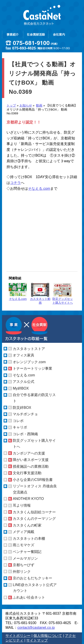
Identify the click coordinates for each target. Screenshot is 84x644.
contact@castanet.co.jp (36, 628)
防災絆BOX (22, 408)
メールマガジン (25, 558)
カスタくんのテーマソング (34, 519)
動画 (39, 106)
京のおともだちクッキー (32, 578)
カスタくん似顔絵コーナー (34, 512)
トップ (11, 106)
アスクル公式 (24, 382)
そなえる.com (39, 189)
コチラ (15, 183)
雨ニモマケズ (24, 545)
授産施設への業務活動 (31, 466)
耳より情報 (22, 505)
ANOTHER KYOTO (28, 499)
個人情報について (48, 636)
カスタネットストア (29, 349)
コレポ (18, 421)
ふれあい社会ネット (29, 597)
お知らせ (26, 106)
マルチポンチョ (25, 414)
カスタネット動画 (40, 294)
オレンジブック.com (29, 362)
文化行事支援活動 (27, 473)
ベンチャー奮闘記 (27, 552)
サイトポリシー (18, 636)
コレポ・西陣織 (25, 434)
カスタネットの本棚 (29, 538)
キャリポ (20, 427)
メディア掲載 (24, 532)
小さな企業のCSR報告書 (33, 480)
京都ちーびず (24, 565)
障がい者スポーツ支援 (31, 460)
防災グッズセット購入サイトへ (63, 294)
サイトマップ (37, 640)
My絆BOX (21, 388)
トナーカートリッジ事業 (32, 368)
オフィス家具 (24, 355)
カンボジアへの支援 (29, 453)
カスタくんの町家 (27, 525)
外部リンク (22, 572)
